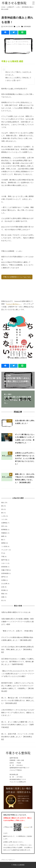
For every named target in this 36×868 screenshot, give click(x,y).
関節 (3, 594)
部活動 (3, 590)
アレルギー (5, 550)
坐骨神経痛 (27, 26)
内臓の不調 (5, 570)
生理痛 (3, 580)
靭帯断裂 (4, 530)
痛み (3, 503)
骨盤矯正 (4, 533)
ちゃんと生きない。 (13, 304)
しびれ (18, 26)
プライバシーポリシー (8, 860)
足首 (3, 587)
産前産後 (4, 567)
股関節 (3, 543)
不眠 (3, 557)
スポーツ (4, 563)
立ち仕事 (4, 584)
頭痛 (3, 597)
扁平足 (3, 577)
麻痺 (3, 536)
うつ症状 (4, 546)
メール (26, 827)
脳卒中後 (4, 560)
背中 (3, 526)
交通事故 (4, 523)
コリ (3, 519)
